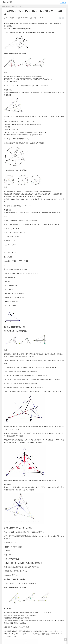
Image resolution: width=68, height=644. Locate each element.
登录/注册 (63, 2)
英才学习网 (8, 2)
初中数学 (18, 6)
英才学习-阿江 (10, 18)
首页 (9, 6)
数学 (13, 6)
